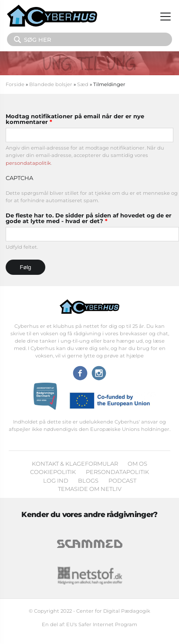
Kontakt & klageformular (75, 464)
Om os (137, 464)
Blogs (88, 480)
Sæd (83, 84)
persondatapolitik (28, 163)
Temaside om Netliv (90, 489)
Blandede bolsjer (51, 84)
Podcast (122, 480)
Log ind (56, 480)
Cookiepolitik (53, 472)
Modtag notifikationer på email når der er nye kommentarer (75, 119)
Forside (15, 84)
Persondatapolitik (117, 472)
